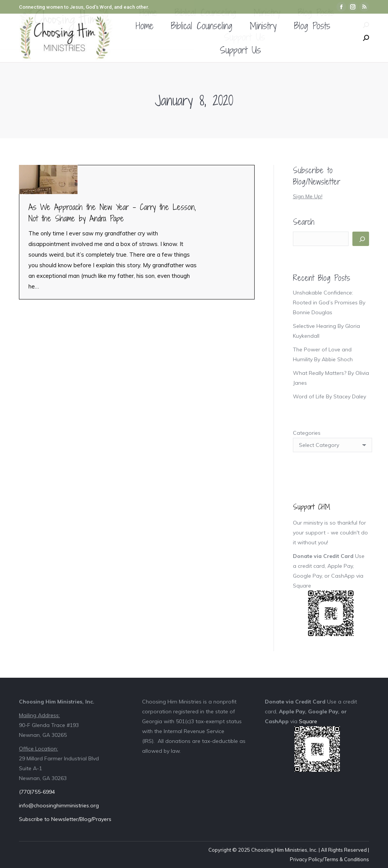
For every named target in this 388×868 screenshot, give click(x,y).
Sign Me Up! (308, 196)
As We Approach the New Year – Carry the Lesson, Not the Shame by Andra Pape (112, 213)
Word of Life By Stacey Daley (329, 396)
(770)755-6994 (37, 792)
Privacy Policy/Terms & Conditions (329, 859)
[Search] (361, 239)
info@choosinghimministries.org (59, 805)
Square (302, 586)
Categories (307, 433)
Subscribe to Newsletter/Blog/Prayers (65, 819)
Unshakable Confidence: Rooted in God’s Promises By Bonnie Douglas (329, 302)
